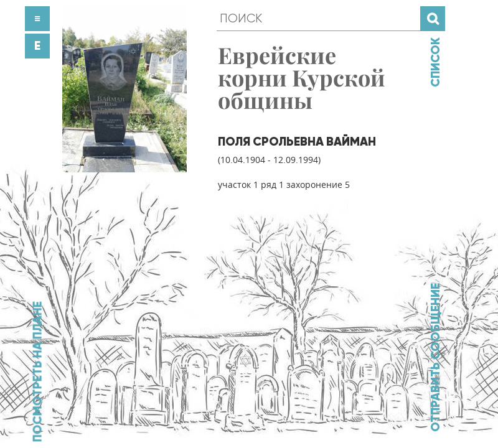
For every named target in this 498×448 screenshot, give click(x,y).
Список (435, 62)
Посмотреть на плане (37, 371)
